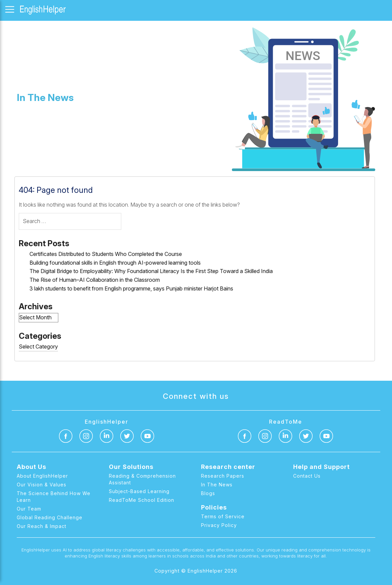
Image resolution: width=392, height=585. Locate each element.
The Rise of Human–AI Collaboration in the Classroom (95, 280)
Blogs (208, 493)
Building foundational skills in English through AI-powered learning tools (115, 263)
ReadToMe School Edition (142, 500)
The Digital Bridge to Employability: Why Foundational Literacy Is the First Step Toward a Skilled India (151, 271)
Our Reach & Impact (42, 526)
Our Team (29, 509)
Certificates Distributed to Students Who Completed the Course (106, 254)
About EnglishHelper (42, 476)
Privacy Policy (219, 525)
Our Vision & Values (42, 485)
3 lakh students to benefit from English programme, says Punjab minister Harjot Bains (131, 288)
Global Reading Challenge (50, 517)
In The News (217, 485)
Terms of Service (223, 516)
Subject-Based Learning (139, 491)
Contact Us (307, 476)
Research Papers (223, 476)
